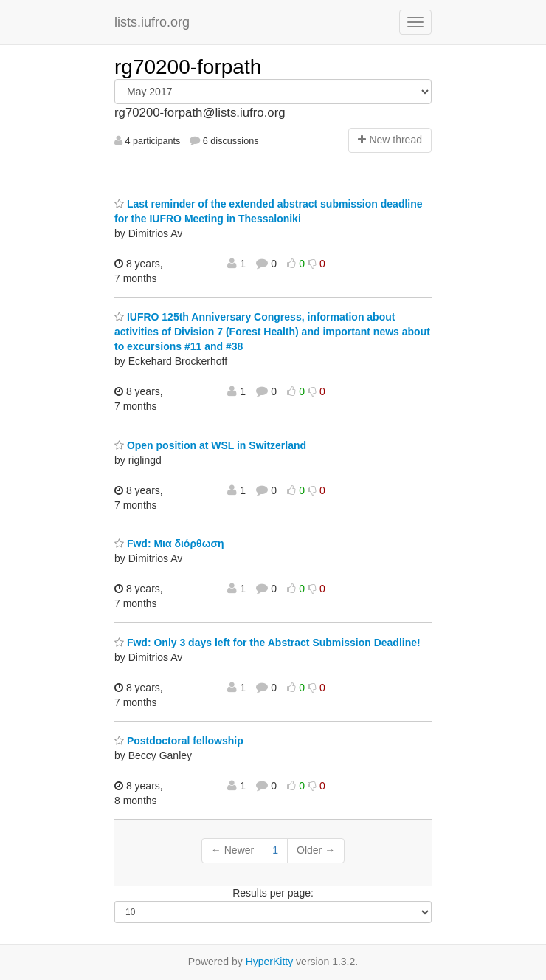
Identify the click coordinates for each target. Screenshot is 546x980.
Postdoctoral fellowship (179, 741)
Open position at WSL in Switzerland (210, 445)
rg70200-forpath (188, 67)
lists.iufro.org (152, 22)
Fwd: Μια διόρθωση (169, 544)
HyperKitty (270, 962)
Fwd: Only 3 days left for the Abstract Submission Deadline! (267, 643)
